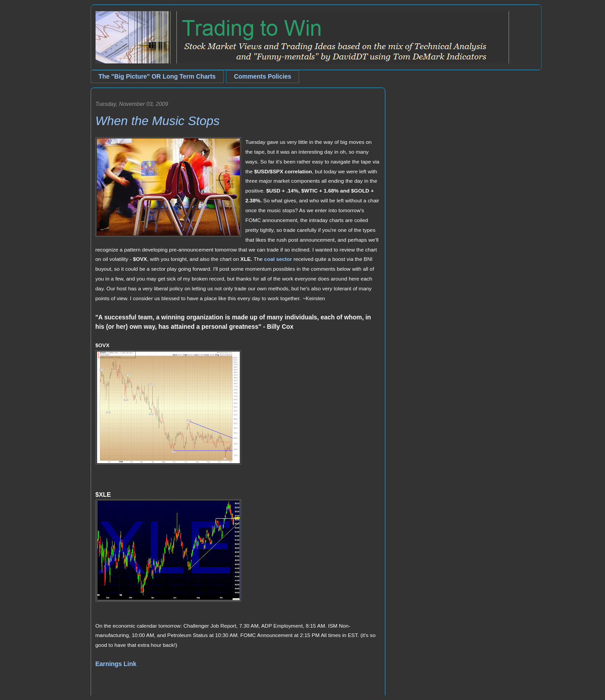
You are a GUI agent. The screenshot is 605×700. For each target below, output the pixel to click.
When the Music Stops (158, 121)
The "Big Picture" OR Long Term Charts (157, 76)
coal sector (278, 259)
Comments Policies (263, 76)
